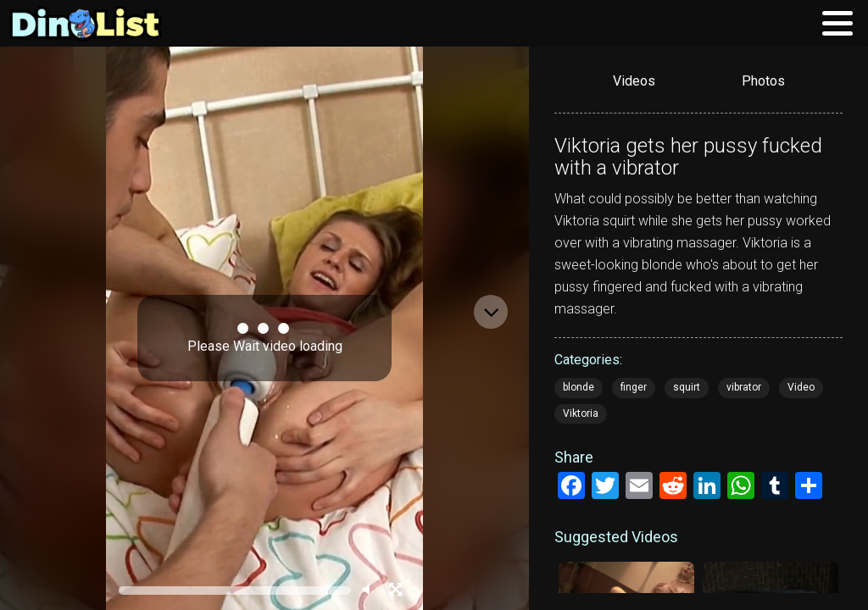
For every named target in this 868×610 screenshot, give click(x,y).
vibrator (744, 387)
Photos (763, 81)
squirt (687, 387)
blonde (579, 387)
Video (801, 387)
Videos (634, 81)
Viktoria (581, 413)
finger (634, 387)
